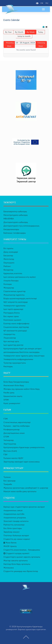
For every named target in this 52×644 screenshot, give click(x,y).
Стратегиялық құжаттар (14, 291)
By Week (31, 32)
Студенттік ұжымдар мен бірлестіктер (21, 571)
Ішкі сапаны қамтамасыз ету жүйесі (20, 277)
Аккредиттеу (9, 334)
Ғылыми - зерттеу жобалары (17, 426)
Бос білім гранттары (13, 528)
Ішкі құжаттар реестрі (13, 345)
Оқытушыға (9, 263)
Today (40, 32)
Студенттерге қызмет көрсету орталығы (22, 557)
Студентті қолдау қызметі (16, 553)
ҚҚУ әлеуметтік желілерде (16, 302)
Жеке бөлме (10, 543)
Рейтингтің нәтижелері (14, 525)
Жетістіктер (9, 259)
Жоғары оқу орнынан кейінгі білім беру (22, 389)
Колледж (8, 284)
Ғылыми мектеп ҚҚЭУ (13, 458)
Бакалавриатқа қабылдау (15, 211)
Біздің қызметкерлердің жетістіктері (20, 298)
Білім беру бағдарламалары (16, 382)
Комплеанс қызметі (12, 320)
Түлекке (7, 477)
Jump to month (24, 36)
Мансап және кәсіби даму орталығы (20, 491)
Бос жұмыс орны (11, 316)
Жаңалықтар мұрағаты (14, 295)
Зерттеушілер (10, 444)
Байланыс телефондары (15, 233)
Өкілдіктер (8, 270)
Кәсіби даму (9, 393)
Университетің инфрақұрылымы (18, 359)
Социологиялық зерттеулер (16, 327)
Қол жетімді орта (11, 341)
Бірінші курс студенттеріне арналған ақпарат (24, 507)
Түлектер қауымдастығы (15, 363)
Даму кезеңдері (11, 252)
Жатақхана (9, 568)
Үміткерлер (9, 440)
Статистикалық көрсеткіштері (17, 422)
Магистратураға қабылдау (16, 215)
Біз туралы (8, 248)
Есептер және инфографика (16, 324)
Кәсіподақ (8, 366)
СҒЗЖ (6, 437)
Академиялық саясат (13, 510)
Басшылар (8, 256)
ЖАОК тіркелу (10, 546)
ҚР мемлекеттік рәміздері (15, 331)
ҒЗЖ (6, 419)
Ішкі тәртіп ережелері (13, 309)
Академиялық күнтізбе (14, 514)
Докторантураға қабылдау (16, 222)
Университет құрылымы (14, 306)
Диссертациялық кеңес (14, 433)
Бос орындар (9, 481)
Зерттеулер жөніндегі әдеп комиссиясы (22, 462)
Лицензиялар (10, 338)
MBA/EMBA (9, 219)
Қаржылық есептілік (13, 273)
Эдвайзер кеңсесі (11, 532)
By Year (8, 32)
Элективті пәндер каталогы (16, 521)
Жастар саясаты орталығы (16, 561)
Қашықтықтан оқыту (13, 396)
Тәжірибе (8, 484)
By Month (19, 32)
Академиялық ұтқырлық (15, 518)
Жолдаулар (9, 288)
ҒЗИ (5, 455)
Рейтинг (7, 266)
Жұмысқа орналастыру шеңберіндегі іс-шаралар (26, 488)
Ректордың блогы (12, 313)
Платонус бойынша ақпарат (16, 535)
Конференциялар (12, 429)
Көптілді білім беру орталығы (17, 564)
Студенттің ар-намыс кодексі (17, 539)
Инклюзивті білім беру (14, 385)
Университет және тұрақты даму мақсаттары (24, 356)
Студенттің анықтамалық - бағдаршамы (22, 550)
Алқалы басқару (11, 281)
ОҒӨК (6, 400)
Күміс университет (12, 403)
